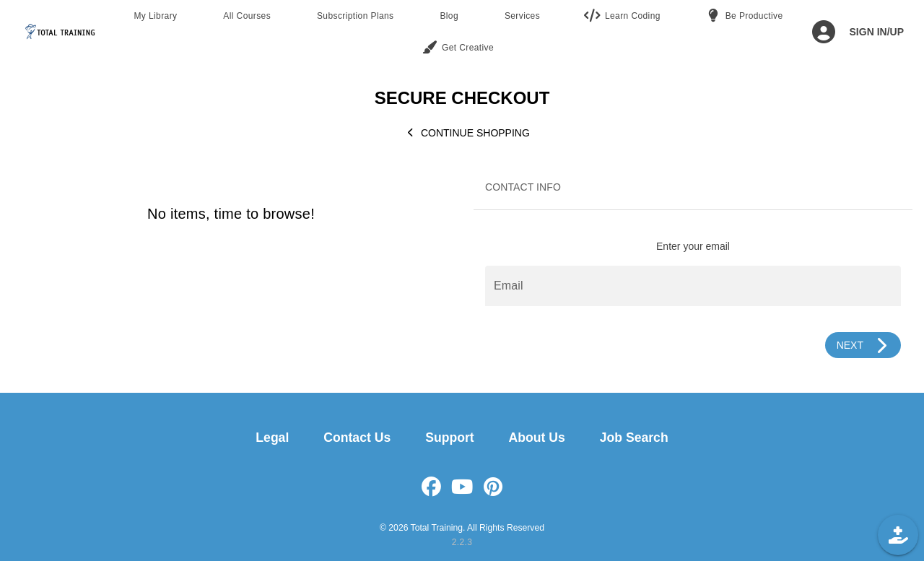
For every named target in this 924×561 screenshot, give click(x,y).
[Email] (693, 286)
